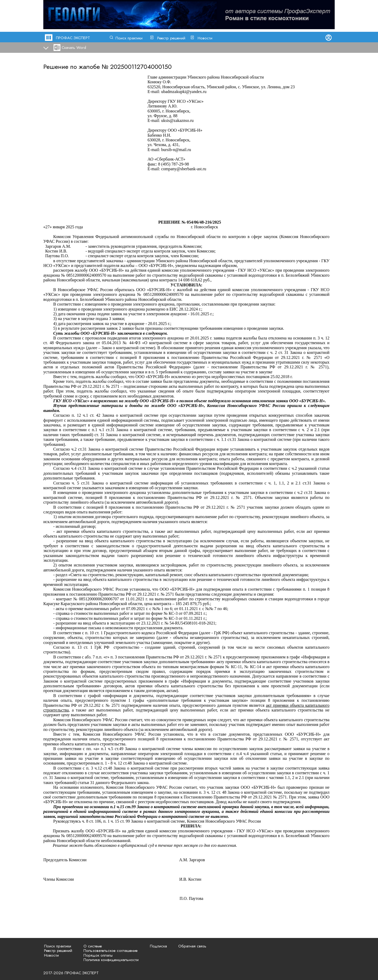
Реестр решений (171, 38)
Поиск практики (129, 38)
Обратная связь (192, 946)
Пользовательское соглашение (111, 951)
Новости (205, 38)
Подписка (158, 946)
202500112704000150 (141, 67)
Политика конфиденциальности (111, 960)
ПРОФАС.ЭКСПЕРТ (73, 38)
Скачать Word (74, 48)
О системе (93, 946)
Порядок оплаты (98, 955)
